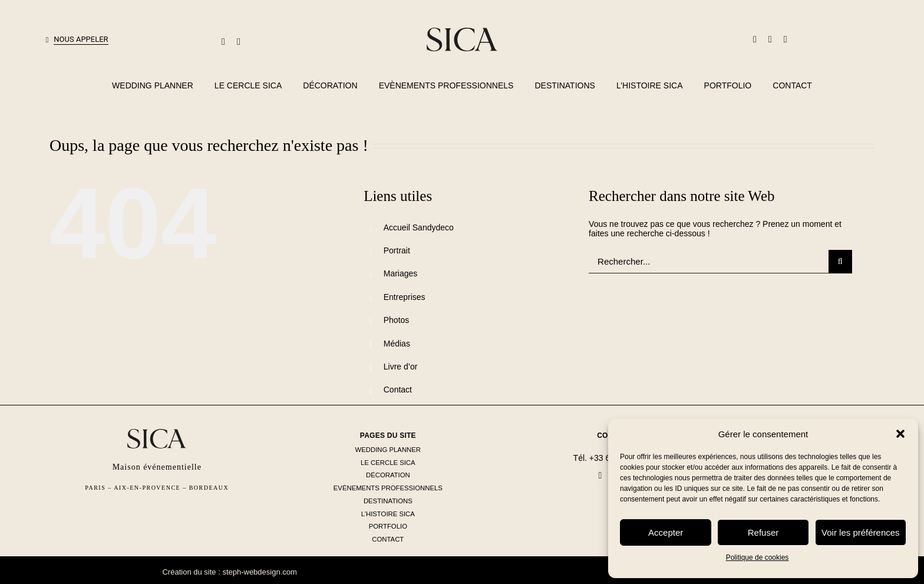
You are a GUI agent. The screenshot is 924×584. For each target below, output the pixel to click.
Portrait (397, 250)
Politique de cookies (758, 557)
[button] (900, 434)
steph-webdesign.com (259, 572)
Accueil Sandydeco (419, 227)
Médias (397, 344)
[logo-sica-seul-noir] (462, 32)
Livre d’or (401, 367)
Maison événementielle (157, 467)
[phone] (239, 42)
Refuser (763, 532)
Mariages (401, 273)
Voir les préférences (861, 532)
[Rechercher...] (709, 262)
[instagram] (786, 39)
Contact (398, 390)
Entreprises (405, 297)
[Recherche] (840, 262)
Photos (397, 320)
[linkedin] (770, 39)
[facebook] (755, 39)
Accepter (666, 532)
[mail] (223, 42)
